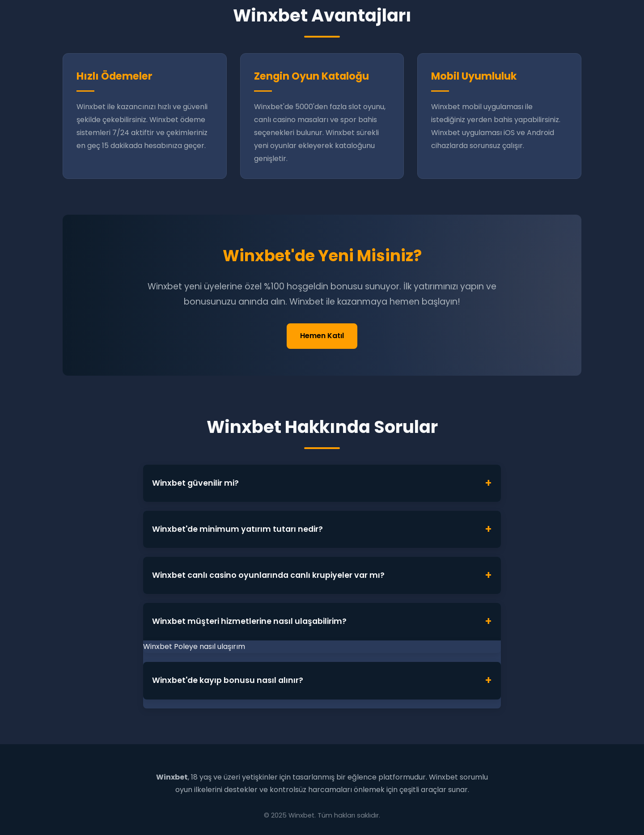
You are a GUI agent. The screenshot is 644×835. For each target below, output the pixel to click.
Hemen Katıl (322, 336)
